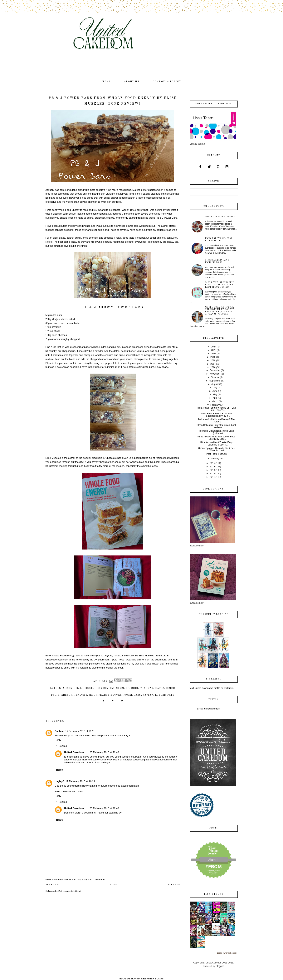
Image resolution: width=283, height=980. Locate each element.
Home (113, 885)
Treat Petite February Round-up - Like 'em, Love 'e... (217, 409)
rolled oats (165, 695)
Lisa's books (214, 894)
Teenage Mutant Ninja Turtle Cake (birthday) (216, 432)
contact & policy (167, 82)
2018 (213, 361)
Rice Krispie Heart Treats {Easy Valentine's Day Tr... (216, 444)
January (215, 459)
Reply (58, 740)
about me (132, 82)
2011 (212, 477)
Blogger (220, 966)
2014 (212, 467)
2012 (212, 474)
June (215, 391)
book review (104, 688)
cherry (137, 688)
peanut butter (110, 695)
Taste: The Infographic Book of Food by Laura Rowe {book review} (220, 285)
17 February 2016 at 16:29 (80, 781)
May (215, 395)
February (215, 405)
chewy (148, 688)
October (215, 377)
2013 (212, 470)
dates (160, 688)
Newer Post (53, 885)
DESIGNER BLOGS (152, 979)
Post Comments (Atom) (69, 891)
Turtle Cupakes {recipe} (220, 217)
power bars (132, 695)
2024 (214, 347)
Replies (63, 746)
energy (67, 695)
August (215, 384)
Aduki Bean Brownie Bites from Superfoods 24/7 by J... (216, 415)
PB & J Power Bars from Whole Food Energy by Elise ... (216, 438)
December (215, 370)
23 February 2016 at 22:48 (104, 752)
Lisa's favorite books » (227, 953)
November (215, 374)
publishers (161, 660)
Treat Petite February (216, 454)
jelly (93, 695)
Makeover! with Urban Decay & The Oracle (216, 420)
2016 (213, 367)
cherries (122, 688)
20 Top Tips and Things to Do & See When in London (217, 449)
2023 (214, 350)
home (106, 82)
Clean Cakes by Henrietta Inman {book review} (216, 426)
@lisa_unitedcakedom (209, 709)
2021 (214, 354)
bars (80, 688)
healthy (80, 695)
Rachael (60, 731)
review (148, 695)
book (89, 688)
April (215, 398)
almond (69, 688)
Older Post (173, 885)
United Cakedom (74, 752)
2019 (213, 357)
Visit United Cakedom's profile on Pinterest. (212, 688)
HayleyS (60, 781)
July (215, 388)
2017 (213, 364)
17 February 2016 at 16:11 (80, 731)
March (215, 401)
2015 (212, 463)
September (215, 381)
